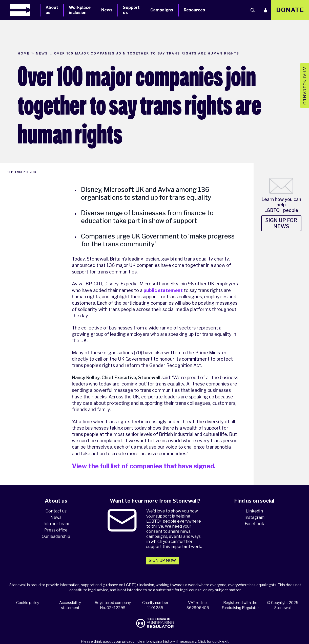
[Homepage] (25, 10)
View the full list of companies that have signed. (144, 466)
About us (52, 10)
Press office (56, 530)
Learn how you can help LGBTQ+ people (281, 205)
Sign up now (162, 560)
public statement (163, 290)
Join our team (56, 524)
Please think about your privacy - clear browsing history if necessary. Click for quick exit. (155, 641)
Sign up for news (281, 223)
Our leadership (56, 536)
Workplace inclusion (80, 10)
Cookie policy (28, 603)
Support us (131, 10)
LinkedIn (254, 511)
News (107, 10)
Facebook (254, 524)
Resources (194, 10)
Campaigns (162, 10)
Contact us (56, 511)
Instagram (254, 517)
